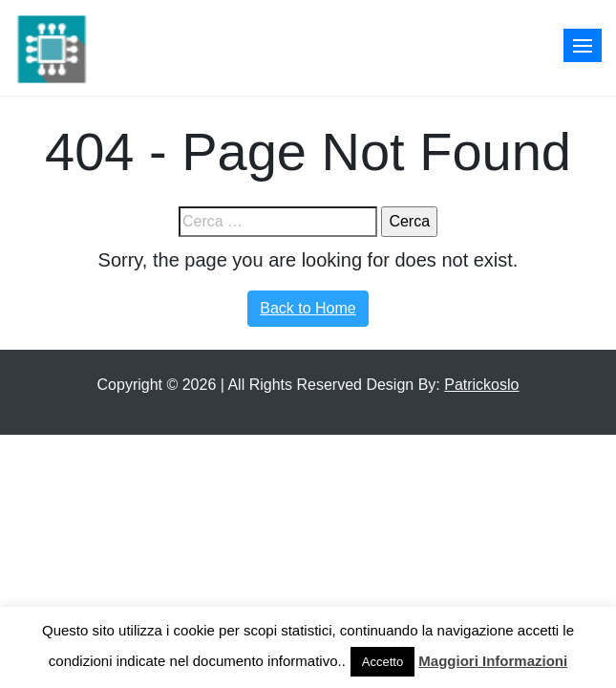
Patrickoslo (481, 385)
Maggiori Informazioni (493, 661)
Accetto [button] (382, 662)
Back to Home (308, 308)
